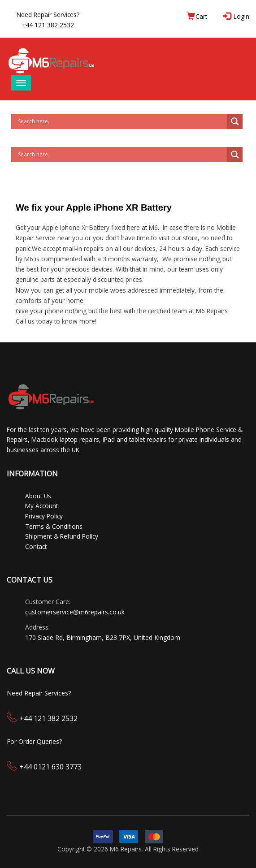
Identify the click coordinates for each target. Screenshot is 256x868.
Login (237, 16)
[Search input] (121, 121)
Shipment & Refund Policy (62, 536)
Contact (36, 546)
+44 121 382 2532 (48, 718)
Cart (197, 16)
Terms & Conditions (54, 526)
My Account (41, 506)
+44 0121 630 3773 (50, 767)
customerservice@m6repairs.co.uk (75, 612)
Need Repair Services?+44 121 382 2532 (48, 20)
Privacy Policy (44, 516)
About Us (38, 496)
